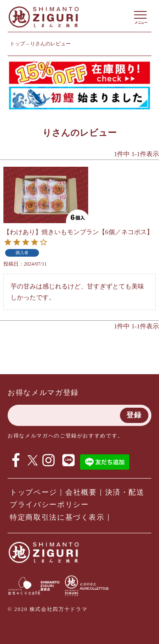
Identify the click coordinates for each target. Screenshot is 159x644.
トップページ (33, 492)
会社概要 (81, 492)
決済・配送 (125, 492)
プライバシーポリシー (49, 505)
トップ (17, 44)
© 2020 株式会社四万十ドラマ (47, 609)
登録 (134, 415)
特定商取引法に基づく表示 (57, 517)
